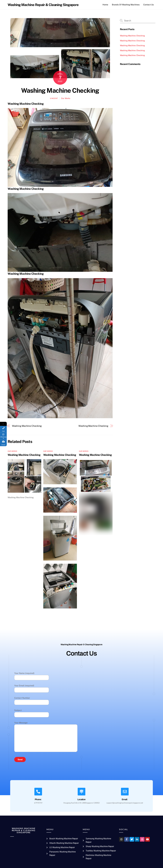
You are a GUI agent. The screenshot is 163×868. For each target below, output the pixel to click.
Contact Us (148, 5)
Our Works (66, 98)
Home (105, 5)
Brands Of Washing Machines (126, 5)
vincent (54, 98)
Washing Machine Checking (60, 90)
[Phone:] (38, 792)
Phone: (38, 799)
